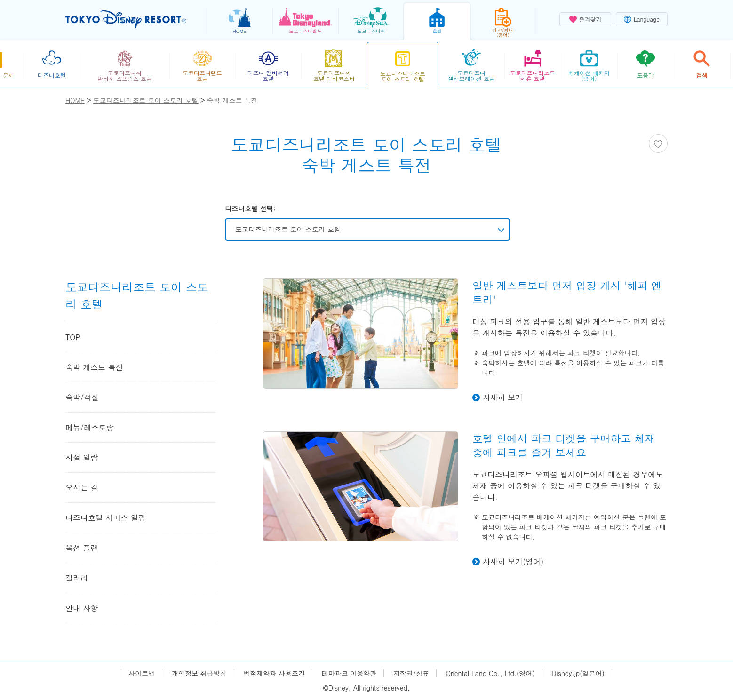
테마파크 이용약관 (349, 673)
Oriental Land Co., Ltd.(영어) (490, 673)
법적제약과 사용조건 (274, 673)
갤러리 (77, 578)
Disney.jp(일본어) (578, 673)
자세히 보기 (503, 397)
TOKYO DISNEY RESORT (126, 19)
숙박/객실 (82, 397)
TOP (73, 337)
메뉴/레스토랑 (90, 427)
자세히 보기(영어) (513, 561)
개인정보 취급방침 (199, 673)
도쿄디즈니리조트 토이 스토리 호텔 (288, 229)
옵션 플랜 (82, 548)
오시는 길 (82, 488)
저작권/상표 (411, 673)
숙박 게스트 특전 (94, 367)
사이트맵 (142, 673)
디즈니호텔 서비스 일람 (106, 518)
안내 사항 (82, 608)
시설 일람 (82, 457)
